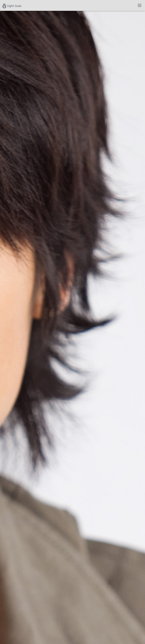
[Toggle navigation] (140, 5)
